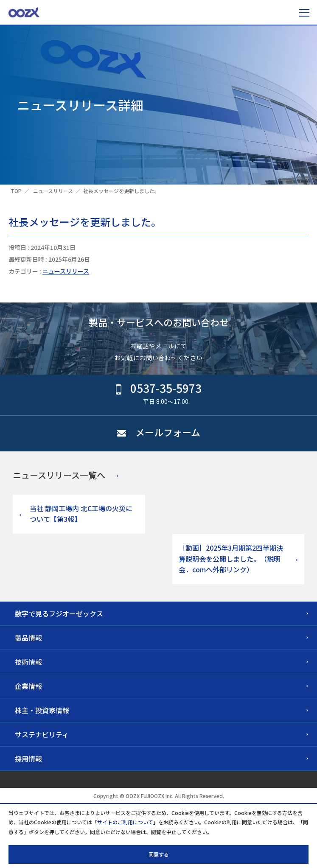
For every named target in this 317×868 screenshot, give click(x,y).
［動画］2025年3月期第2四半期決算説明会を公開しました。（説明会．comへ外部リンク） (231, 559)
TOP (16, 191)
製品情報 (28, 638)
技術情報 (28, 662)
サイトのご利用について (125, 822)
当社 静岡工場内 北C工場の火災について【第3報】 (81, 514)
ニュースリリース (53, 191)
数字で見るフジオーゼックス (59, 613)
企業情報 (28, 686)
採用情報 (28, 759)
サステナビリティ (42, 734)
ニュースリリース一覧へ (59, 475)
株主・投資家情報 (42, 710)
